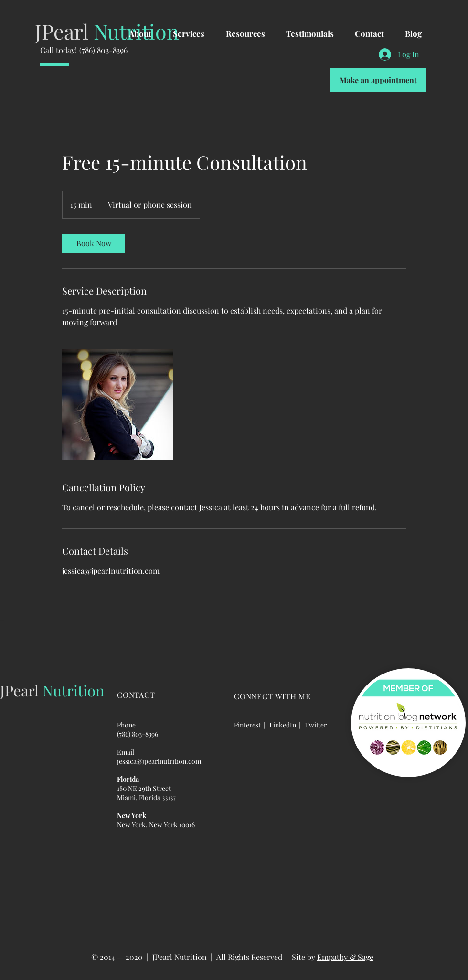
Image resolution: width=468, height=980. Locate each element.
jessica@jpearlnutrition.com (159, 761)
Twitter (316, 725)
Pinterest (247, 725)
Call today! (58, 50)
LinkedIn (283, 725)
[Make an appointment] (378, 80)
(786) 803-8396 (103, 50)
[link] (94, 243)
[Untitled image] (117, 404)
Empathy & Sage (345, 957)
